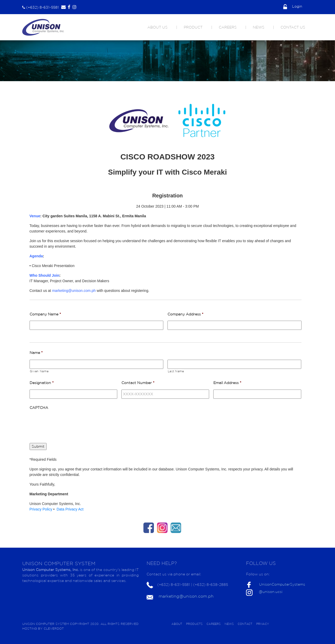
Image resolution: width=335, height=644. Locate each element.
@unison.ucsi (271, 592)
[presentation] (69, 424)
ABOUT (177, 624)
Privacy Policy (41, 509)
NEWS (259, 27)
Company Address (185, 314)
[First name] (96, 364)
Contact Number (138, 383)
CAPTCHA (39, 408)
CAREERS (228, 27)
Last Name (176, 371)
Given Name (39, 371)
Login (293, 6)
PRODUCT (193, 27)
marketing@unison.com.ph (186, 596)
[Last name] (234, 364)
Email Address (227, 383)
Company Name (45, 314)
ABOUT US (157, 27)
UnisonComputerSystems (282, 584)
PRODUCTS (194, 624)
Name (36, 353)
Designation (42, 383)
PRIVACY (263, 624)
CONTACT (245, 624)
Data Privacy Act (70, 509)
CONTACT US (293, 27)
